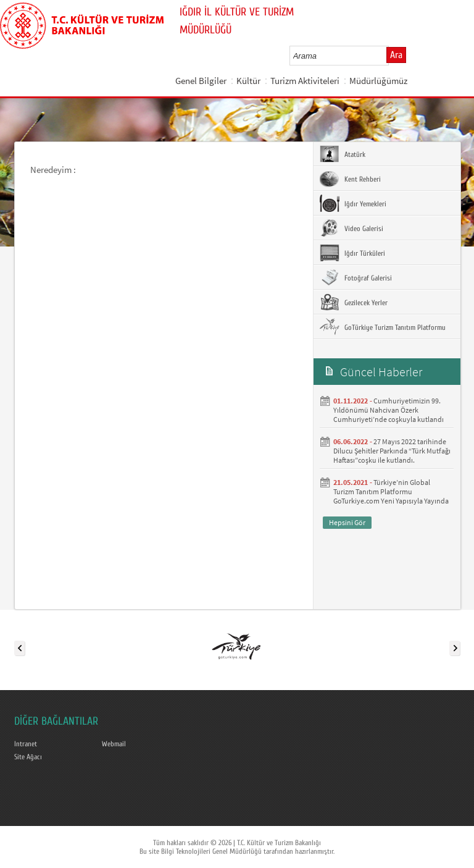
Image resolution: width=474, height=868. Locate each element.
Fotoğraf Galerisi (356, 277)
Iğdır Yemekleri (353, 203)
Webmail (114, 744)
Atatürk (343, 154)
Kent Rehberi (350, 179)
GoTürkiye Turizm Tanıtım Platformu (383, 327)
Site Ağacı (28, 757)
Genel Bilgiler (201, 81)
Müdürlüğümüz (378, 81)
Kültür (248, 81)
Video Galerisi (351, 228)
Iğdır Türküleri (352, 253)
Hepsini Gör (347, 522)
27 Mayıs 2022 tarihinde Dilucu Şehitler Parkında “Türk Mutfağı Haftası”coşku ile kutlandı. (392, 451)
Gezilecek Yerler (354, 302)
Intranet (26, 744)
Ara (396, 55)
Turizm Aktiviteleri (305, 81)
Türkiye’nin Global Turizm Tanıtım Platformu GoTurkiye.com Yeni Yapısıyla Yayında (391, 491)
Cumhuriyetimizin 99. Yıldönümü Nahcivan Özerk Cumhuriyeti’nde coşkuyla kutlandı (389, 410)
